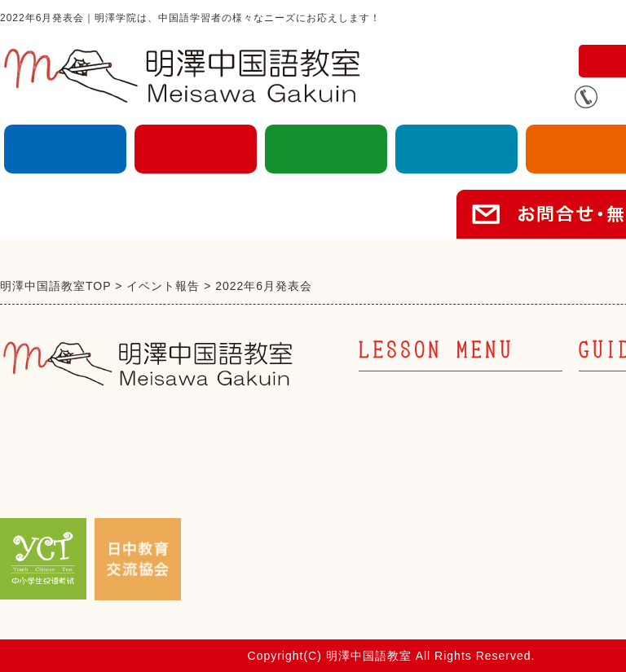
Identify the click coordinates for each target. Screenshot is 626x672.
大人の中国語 (65, 149)
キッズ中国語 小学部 (428, 483)
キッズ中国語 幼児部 (428, 455)
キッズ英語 (326, 149)
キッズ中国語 (196, 149)
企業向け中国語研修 (456, 149)
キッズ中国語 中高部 (428, 511)
